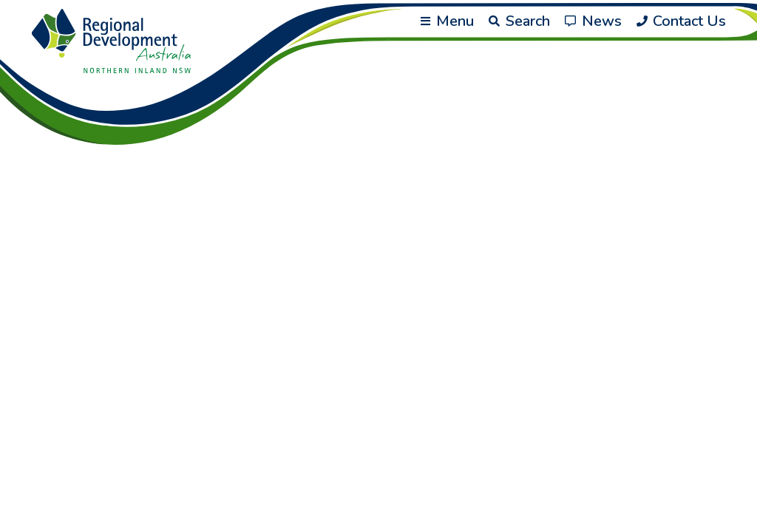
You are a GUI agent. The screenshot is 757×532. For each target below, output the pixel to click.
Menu (447, 21)
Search (519, 21)
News (593, 21)
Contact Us (681, 21)
